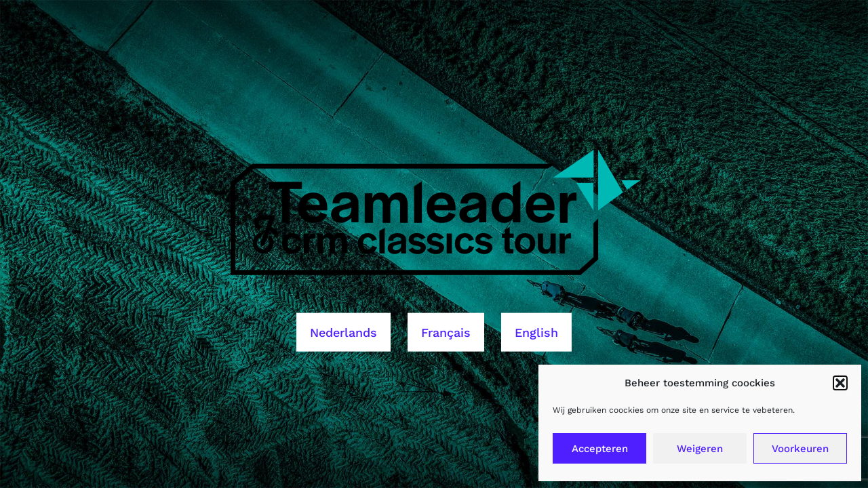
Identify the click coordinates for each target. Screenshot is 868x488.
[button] (840, 383)
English (536, 332)
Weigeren (700, 449)
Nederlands (343, 332)
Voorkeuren (800, 449)
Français (446, 332)
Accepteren (600, 449)
